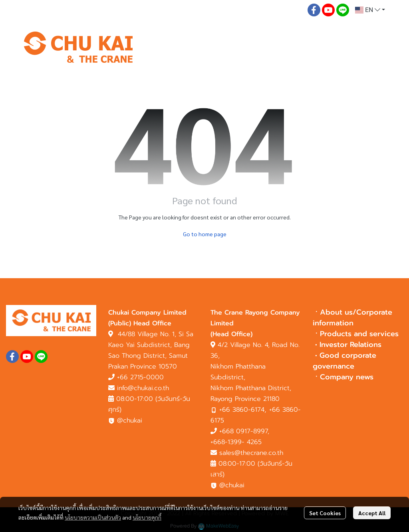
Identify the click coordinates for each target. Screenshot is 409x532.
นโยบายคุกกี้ (147, 517)
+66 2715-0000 (140, 377)
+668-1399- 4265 (236, 442)
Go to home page (205, 234)
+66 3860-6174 (242, 410)
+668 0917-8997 (243, 431)
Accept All (372, 513)
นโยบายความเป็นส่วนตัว (93, 517)
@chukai (125, 420)
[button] (370, 10)
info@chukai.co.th (143, 388)
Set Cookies (325, 513)
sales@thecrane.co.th (251, 453)
